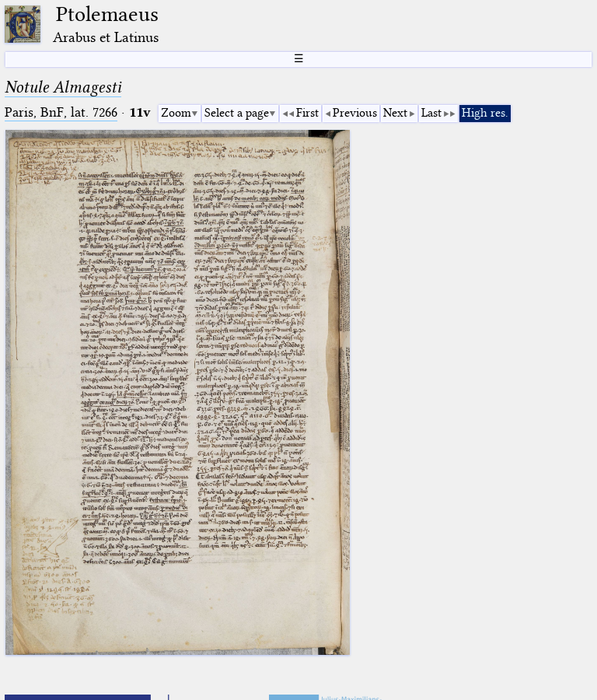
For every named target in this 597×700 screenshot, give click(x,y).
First (307, 113)
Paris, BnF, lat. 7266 (61, 112)
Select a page (237, 113)
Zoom (176, 113)
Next (395, 113)
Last (431, 113)
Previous (355, 113)
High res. (485, 113)
